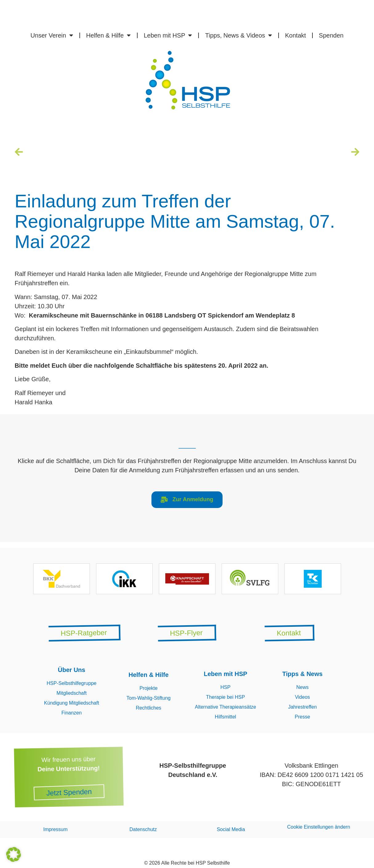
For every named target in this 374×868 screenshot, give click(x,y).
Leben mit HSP (168, 35)
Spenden (331, 35)
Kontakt (296, 35)
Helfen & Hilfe (109, 35)
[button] (14, 854)
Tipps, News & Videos (239, 35)
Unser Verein (52, 35)
